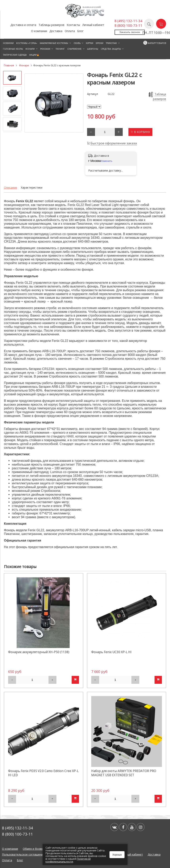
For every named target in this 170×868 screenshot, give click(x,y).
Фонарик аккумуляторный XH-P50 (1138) (39, 652)
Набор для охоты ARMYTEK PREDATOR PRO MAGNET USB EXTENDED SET (124, 773)
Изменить (106, 161)
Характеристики (32, 187)
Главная (9, 65)
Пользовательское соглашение (23, 854)
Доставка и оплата (23, 25)
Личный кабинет (93, 25)
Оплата (70, 31)
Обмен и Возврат (35, 849)
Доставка (56, 31)
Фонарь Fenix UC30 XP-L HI (111, 652)
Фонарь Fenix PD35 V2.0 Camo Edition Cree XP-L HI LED (43, 773)
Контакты (73, 25)
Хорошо (117, 855)
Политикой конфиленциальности (68, 860)
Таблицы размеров (51, 25)
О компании (39, 31)
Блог (80, 31)
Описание (10, 187)
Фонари (24, 65)
